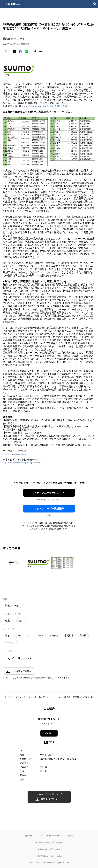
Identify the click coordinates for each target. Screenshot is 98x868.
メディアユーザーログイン (49, 493)
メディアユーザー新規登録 (49, 509)
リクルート (38, 636)
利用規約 (69, 836)
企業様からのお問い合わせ (49, 849)
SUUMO (22, 636)
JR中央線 (54, 636)
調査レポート (12, 606)
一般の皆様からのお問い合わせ (49, 856)
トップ (8, 697)
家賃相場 (69, 636)
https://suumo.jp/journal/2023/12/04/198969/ (46, 106)
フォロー (49, 733)
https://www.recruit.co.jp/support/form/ (22, 463)
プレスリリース (23, 697)
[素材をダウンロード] (35, 52)
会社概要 (29, 836)
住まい (9, 636)
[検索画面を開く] (95, 4)
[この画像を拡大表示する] (14, 563)
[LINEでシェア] (26, 52)
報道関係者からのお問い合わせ (49, 842)
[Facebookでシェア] (20, 52)
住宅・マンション (14, 621)
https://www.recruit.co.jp (15, 454)
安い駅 (83, 636)
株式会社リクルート (44, 697)
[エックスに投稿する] (15, 52)
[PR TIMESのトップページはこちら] (13, 4)
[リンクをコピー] (41, 52)
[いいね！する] (5, 52)
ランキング (11, 643)
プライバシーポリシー (49, 836)
